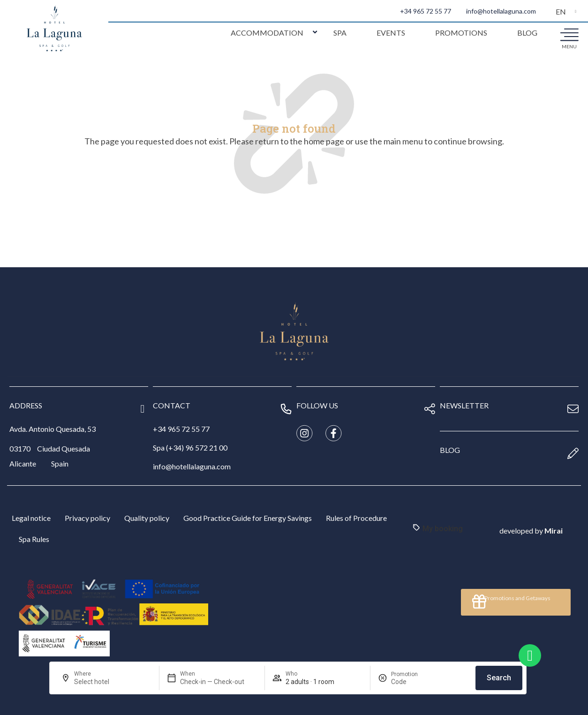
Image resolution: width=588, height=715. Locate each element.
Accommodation (267, 33)
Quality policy (147, 518)
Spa (340, 33)
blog (450, 450)
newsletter (464, 405)
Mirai (554, 531)
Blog (527, 33)
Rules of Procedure (356, 518)
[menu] (569, 34)
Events (391, 33)
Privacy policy (87, 518)
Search (499, 678)
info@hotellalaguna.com (501, 11)
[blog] (573, 453)
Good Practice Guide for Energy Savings (248, 518)
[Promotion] (414, 682)
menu (569, 46)
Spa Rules (34, 539)
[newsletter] (573, 409)
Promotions (461, 33)
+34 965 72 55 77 (426, 11)
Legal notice (31, 518)
